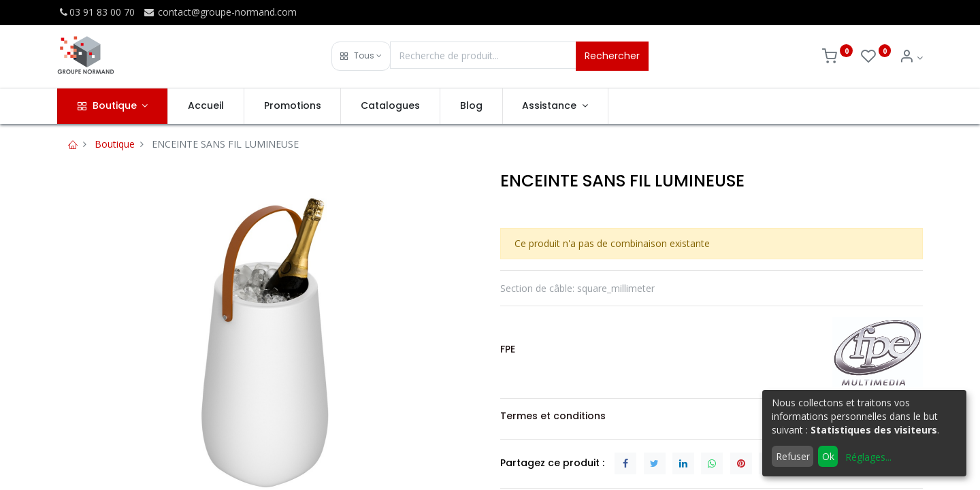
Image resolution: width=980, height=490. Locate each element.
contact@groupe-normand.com (220, 12)
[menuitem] (206, 106)
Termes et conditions (553, 416)
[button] (361, 56)
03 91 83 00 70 (96, 12)
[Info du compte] (911, 58)
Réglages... (868, 457)
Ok (828, 456)
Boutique (115, 144)
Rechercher (612, 56)
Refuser (793, 456)
